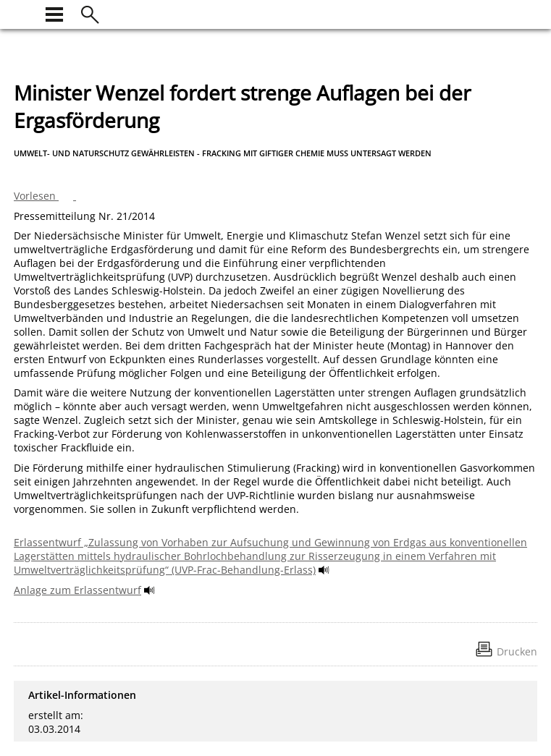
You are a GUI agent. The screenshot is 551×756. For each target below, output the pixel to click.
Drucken (517, 651)
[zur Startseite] (22, 13)
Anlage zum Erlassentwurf (77, 590)
